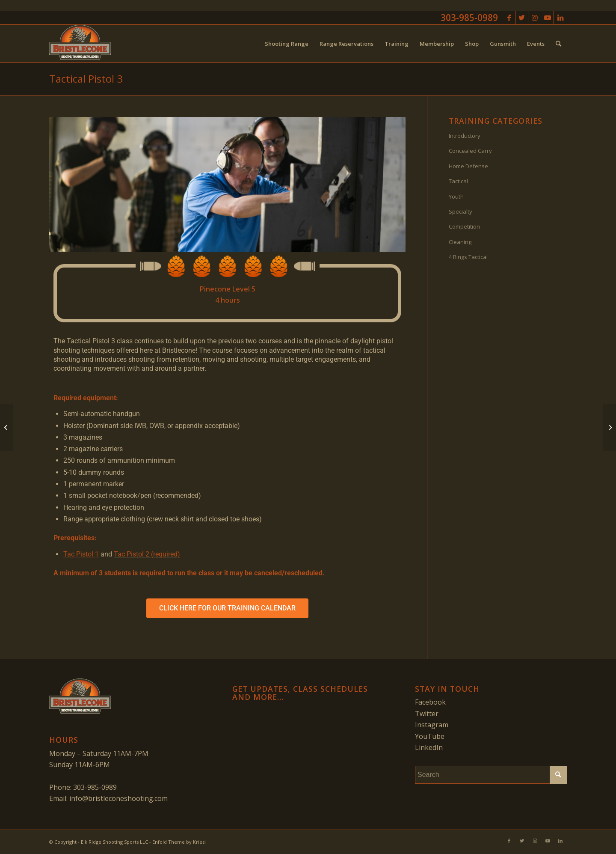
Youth (456, 196)
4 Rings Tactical (468, 257)
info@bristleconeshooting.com (118, 798)
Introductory (465, 136)
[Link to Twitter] (522, 18)
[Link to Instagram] (535, 18)
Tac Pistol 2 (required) (147, 554)
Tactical (458, 181)
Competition (464, 226)
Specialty (461, 211)
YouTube (430, 736)
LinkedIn (429, 747)
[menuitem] (287, 44)
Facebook (430, 702)
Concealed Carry (470, 151)
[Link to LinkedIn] (560, 18)
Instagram (432, 725)
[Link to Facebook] (509, 18)
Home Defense (468, 166)
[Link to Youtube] (547, 18)
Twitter (427, 714)
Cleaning (460, 242)
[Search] (558, 44)
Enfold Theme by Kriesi (179, 842)
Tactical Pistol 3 (86, 79)
